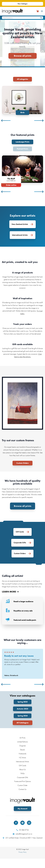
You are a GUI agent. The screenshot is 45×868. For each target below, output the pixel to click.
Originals (23, 745)
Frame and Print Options (23, 781)
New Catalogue (23, 4)
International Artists (22, 761)
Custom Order (22, 785)
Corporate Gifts (22, 777)
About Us (22, 769)
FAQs (23, 773)
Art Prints (22, 738)
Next (39, 120)
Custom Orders (22, 463)
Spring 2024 (23, 716)
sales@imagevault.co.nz (22, 834)
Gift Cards (22, 765)
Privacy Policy (23, 852)
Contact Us (22, 789)
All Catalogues (23, 723)
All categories (22, 79)
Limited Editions (23, 742)
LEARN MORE (10, 591)
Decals (22, 749)
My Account (22, 809)
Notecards (22, 753)
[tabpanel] (22, 100)
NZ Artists (22, 757)
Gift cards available (22, 344)
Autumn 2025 (22, 709)
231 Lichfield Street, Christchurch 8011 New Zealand (23, 838)
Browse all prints (23, 56)
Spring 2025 (23, 702)
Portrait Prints (22, 149)
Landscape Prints (22, 142)
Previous (6, 120)
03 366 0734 (22, 830)
